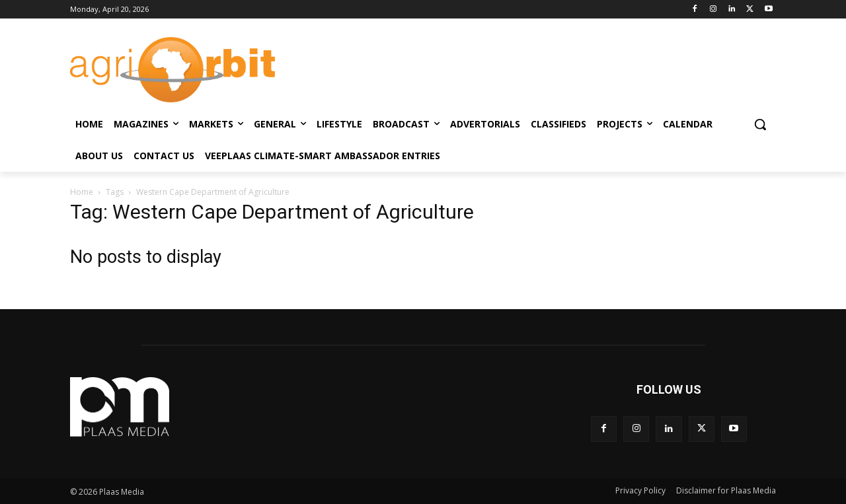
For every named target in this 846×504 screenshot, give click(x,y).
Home (82, 192)
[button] (760, 124)
